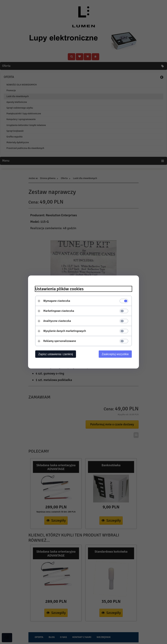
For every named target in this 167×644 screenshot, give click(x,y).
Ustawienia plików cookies (59, 289)
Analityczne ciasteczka (57, 321)
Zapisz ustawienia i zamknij (56, 354)
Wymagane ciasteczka (57, 301)
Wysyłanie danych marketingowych (65, 331)
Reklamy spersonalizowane (60, 341)
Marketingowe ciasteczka (59, 311)
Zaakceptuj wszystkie (115, 354)
